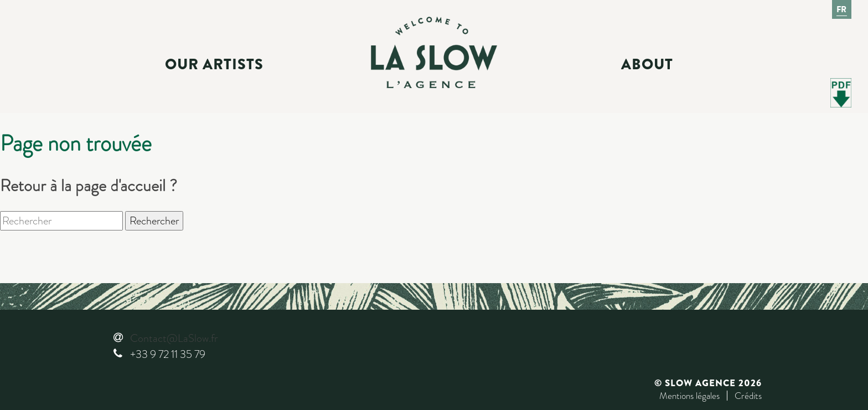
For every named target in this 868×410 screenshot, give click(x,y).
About (647, 64)
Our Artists (214, 64)
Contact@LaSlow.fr (174, 338)
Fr (842, 9)
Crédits (748, 396)
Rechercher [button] (154, 221)
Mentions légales (689, 396)
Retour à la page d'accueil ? (89, 186)
